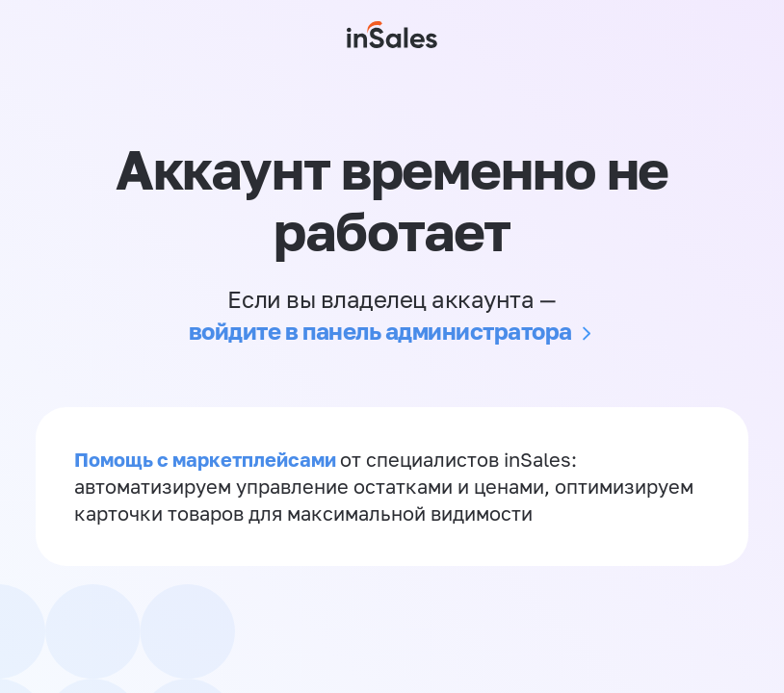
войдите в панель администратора (380, 331)
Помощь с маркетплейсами (207, 459)
